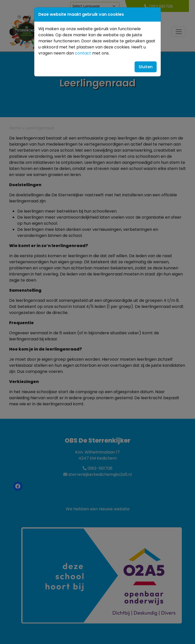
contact (83, 53)
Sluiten (146, 67)
